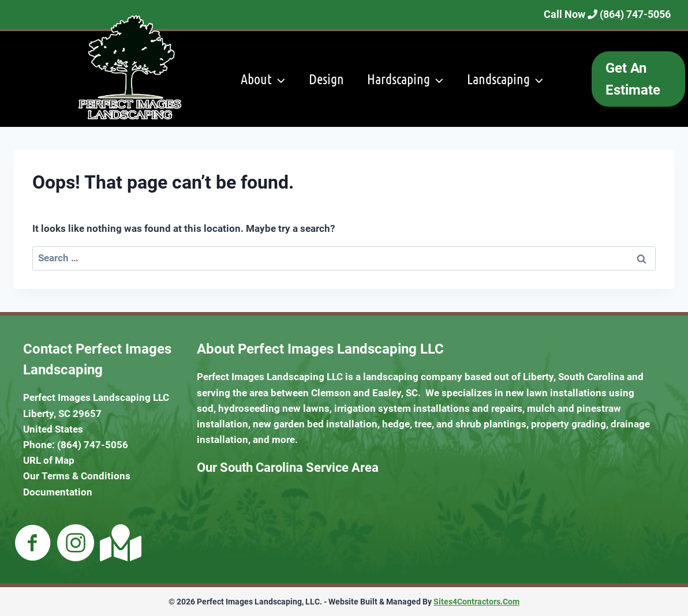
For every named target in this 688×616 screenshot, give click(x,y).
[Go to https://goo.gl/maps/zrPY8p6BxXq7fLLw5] (118, 543)
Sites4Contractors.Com (476, 602)
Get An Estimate (633, 79)
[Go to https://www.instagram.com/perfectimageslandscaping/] (76, 544)
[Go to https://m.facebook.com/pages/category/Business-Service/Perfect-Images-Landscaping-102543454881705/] (33, 544)
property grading (569, 424)
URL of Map (49, 460)
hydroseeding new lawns (274, 408)
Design (326, 79)
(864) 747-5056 (93, 445)
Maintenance (439, 174)
